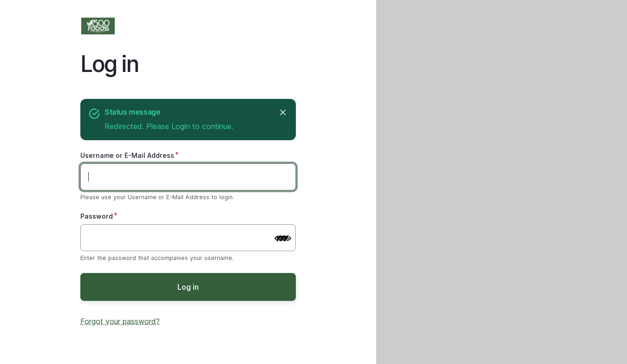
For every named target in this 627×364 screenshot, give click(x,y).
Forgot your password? (120, 321)
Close (282, 112)
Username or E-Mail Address (127, 155)
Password (97, 216)
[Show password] (279, 239)
